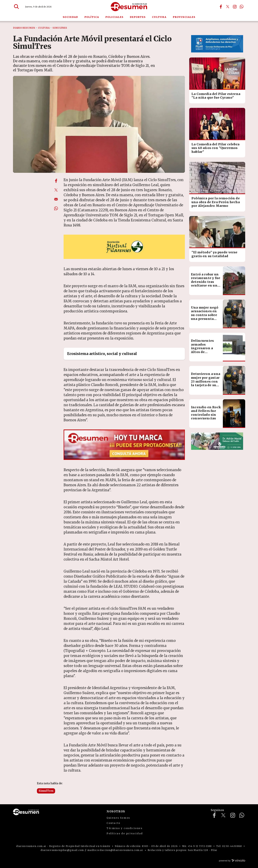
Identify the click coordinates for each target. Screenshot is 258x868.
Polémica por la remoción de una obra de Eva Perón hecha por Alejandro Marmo (216, 202)
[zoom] (99, 124)
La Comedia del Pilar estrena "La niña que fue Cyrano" (216, 96)
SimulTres (46, 791)
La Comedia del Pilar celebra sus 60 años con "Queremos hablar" (215, 148)
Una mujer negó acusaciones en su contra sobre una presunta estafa (205, 315)
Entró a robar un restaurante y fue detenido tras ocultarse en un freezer (206, 282)
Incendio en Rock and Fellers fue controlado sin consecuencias (206, 413)
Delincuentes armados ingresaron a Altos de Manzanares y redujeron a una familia (204, 352)
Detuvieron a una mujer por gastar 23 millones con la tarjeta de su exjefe (206, 381)
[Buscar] (16, 7)
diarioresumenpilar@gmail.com (62, 850)
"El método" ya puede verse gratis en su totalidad (215, 254)
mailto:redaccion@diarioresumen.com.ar (115, 850)
